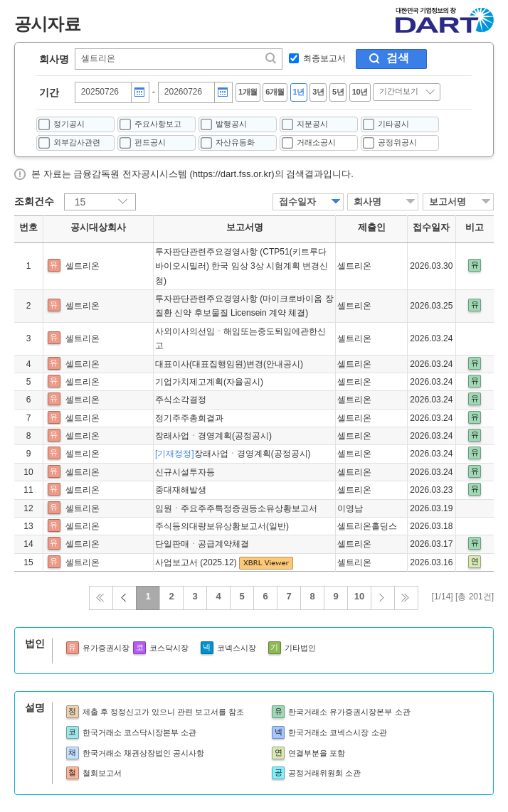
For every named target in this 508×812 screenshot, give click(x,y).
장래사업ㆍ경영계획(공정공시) (213, 436)
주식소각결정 (181, 400)
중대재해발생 (181, 490)
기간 (49, 92)
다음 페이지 (383, 598)
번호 (28, 228)
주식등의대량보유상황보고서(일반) (222, 526)
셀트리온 (83, 266)
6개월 (275, 92)
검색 (398, 58)
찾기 (272, 58)
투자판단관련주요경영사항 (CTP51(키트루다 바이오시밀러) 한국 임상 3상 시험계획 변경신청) (242, 266)
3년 (318, 92)
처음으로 (101, 598)
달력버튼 (139, 92)
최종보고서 (324, 58)
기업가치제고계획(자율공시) (209, 382)
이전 (125, 598)
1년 (299, 92)
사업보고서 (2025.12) (197, 562)
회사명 (54, 59)
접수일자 (297, 202)
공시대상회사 (98, 228)
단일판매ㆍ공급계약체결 (202, 544)
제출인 (372, 228)
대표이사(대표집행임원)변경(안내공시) (229, 364)
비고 (475, 228)
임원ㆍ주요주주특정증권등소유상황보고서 (236, 508)
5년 (338, 92)
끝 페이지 (406, 598)
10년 (360, 92)
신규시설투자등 (185, 472)
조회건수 (34, 201)
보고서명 (448, 202)
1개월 (248, 92)
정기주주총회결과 (189, 418)
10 (359, 596)
